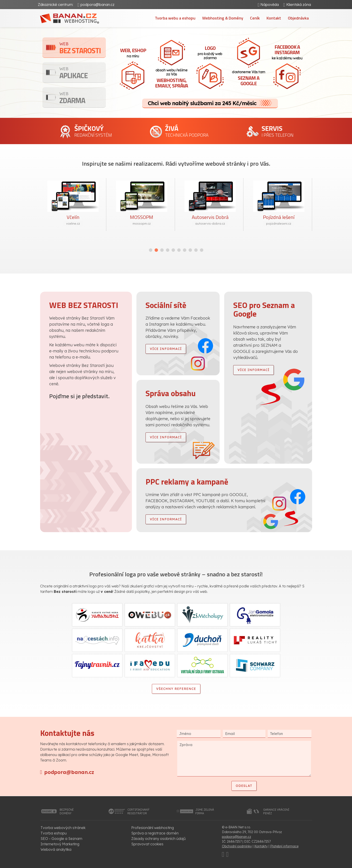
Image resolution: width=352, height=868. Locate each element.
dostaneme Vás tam (249, 78)
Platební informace (284, 846)
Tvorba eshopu (54, 833)
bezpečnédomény (67, 811)
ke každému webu (287, 52)
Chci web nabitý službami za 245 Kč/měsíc (202, 103)
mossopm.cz (142, 223)
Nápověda (270, 5)
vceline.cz (73, 223)
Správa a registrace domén (155, 833)
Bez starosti (83, 48)
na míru (133, 52)
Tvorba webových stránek (63, 828)
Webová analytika (56, 849)
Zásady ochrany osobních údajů (158, 839)
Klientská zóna (299, 5)
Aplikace (83, 73)
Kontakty (261, 846)
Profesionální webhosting (153, 828)
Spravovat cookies (147, 844)
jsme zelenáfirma (205, 811)
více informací (166, 349)
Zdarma (83, 98)
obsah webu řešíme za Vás (172, 79)
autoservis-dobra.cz (210, 223)
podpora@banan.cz (97, 5)
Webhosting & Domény (223, 18)
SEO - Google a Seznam (61, 839)
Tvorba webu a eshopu (175, 18)
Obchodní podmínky (237, 846)
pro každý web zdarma (210, 52)
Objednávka (298, 18)
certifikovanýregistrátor (138, 811)
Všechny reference (176, 689)
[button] (151, 250)
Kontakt (274, 18)
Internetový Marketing (60, 844)
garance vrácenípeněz (276, 811)
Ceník (255, 18)
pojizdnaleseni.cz (279, 223)
